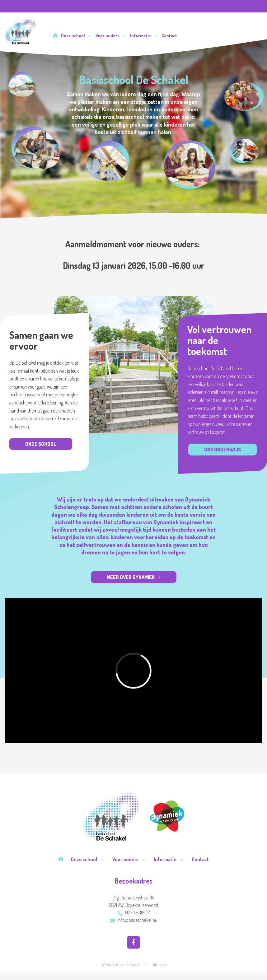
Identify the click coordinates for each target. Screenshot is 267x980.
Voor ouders (111, 36)
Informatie (144, 36)
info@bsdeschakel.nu (134, 920)
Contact (169, 36)
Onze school (76, 36)
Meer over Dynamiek (134, 577)
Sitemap (159, 964)
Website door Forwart (120, 964)
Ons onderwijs (222, 450)
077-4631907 (134, 912)
